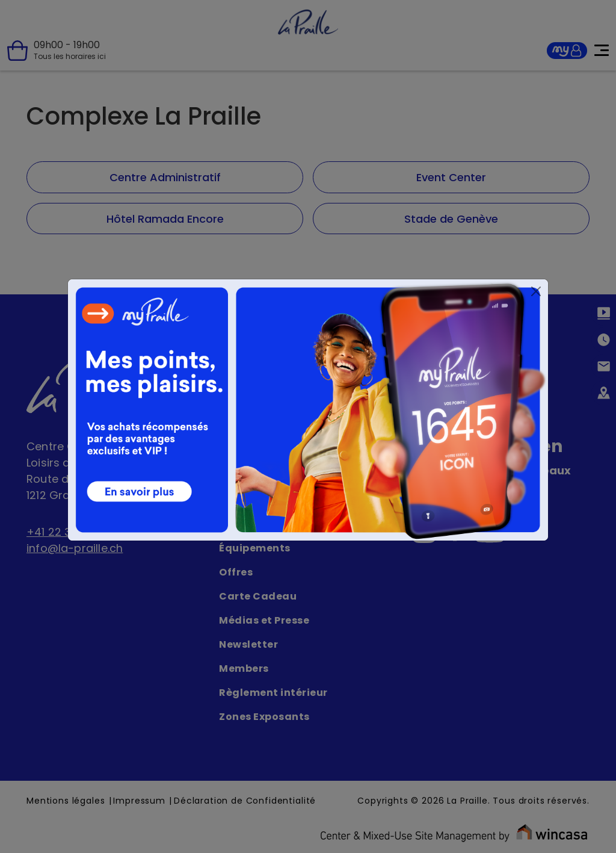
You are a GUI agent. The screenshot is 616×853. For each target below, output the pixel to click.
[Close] (536, 291)
